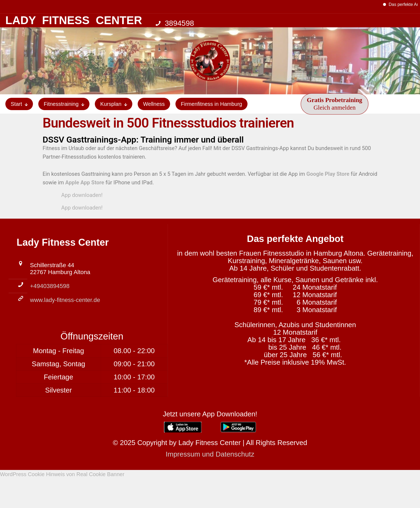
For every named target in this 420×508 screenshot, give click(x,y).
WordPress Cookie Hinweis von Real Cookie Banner (62, 474)
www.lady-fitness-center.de (65, 300)
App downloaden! (79, 195)
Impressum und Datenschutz (210, 454)
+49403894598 (50, 286)
